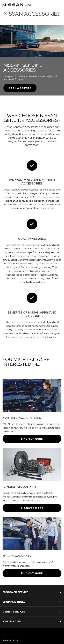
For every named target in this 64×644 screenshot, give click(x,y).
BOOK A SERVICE (20, 88)
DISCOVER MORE (32, 508)
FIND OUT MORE (32, 439)
